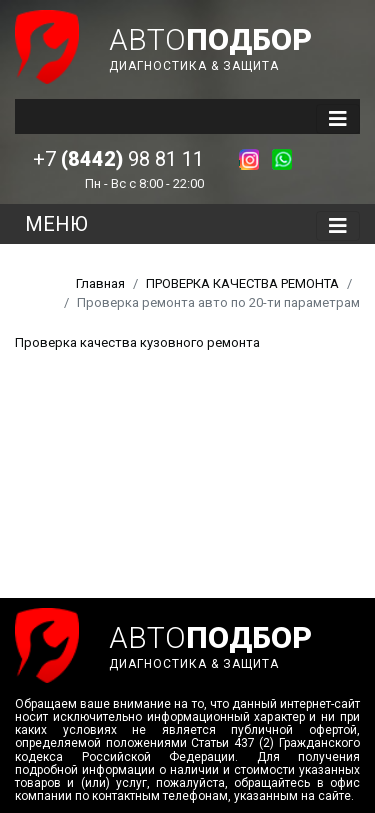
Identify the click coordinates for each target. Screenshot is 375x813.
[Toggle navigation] (338, 119)
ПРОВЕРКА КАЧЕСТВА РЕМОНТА (242, 283)
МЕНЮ (56, 224)
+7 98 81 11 (118, 159)
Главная (100, 283)
